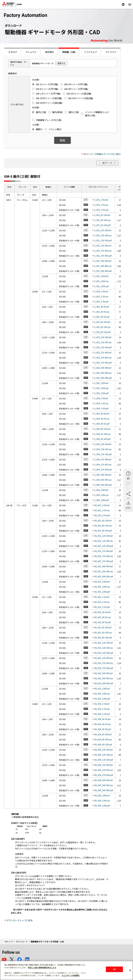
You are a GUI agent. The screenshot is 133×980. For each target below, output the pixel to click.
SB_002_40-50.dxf (102, 612)
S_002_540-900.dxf (103, 368)
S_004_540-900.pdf (103, 485)
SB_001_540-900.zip (104, 571)
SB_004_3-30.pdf (102, 714)
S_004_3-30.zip (101, 403)
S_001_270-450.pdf (103, 256)
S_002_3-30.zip (101, 296)
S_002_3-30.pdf (101, 302)
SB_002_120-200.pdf (104, 653)
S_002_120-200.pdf (103, 347)
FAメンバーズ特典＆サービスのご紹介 (102, 154)
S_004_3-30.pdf (101, 408)
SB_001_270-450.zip (104, 556)
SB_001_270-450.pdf (104, 561)
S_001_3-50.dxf (101, 200)
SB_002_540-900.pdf (104, 683)
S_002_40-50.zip (102, 312)
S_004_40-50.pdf (102, 424)
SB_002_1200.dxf (102, 689)
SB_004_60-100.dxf (103, 734)
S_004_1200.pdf (101, 500)
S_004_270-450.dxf (103, 459)
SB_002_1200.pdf (102, 699)
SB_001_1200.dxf (102, 582)
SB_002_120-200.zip (104, 648)
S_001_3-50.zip (101, 205)
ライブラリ (111, 52)
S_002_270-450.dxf (103, 353)
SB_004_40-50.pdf (103, 729)
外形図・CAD (69, 52)
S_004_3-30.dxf (101, 398)
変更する (61, 63)
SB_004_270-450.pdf (104, 775)
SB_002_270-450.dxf (103, 658)
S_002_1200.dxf (101, 383)
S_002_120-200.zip (103, 342)
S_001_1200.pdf (101, 286)
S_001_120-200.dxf (103, 230)
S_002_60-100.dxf (102, 322)
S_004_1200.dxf (101, 490)
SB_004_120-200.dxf (103, 750)
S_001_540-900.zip (103, 266)
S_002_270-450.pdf (103, 363)
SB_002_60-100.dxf (103, 627)
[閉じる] (130, 970)
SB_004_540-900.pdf (104, 790)
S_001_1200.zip (101, 281)
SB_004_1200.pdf (102, 806)
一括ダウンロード (108, 163)
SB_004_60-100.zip (103, 739)
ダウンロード (22, 942)
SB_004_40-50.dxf (102, 719)
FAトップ (9, 942)
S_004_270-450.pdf (103, 470)
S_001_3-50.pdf (101, 210)
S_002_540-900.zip (103, 373)
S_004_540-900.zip (103, 480)
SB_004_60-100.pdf (103, 744)
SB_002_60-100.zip (103, 633)
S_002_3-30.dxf (101, 291)
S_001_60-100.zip (102, 220)
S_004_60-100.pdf (102, 439)
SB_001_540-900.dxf (103, 566)
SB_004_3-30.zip (102, 709)
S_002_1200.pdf (101, 393)
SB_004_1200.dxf (102, 795)
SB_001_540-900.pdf (104, 576)
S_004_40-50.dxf (102, 414)
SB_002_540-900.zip (104, 678)
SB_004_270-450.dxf (103, 765)
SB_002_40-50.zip (102, 617)
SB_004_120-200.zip (104, 755)
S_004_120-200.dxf (103, 444)
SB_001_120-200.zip (104, 541)
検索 (62, 140)
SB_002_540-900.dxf (103, 673)
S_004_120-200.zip (103, 449)
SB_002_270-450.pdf (104, 668)
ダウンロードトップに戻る (20, 920)
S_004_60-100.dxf (102, 429)
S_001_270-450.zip (103, 251)
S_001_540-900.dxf (103, 261)
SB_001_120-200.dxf (103, 536)
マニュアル (31, 52)
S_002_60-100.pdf (102, 332)
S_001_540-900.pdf (103, 271)
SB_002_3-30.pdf (102, 607)
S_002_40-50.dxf (102, 307)
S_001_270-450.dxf (103, 246)
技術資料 (49, 52)
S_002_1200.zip (101, 388)
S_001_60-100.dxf (102, 215)
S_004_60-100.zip (102, 434)
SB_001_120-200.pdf (104, 546)
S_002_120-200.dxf (103, 337)
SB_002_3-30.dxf (102, 597)
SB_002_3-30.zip (102, 602)
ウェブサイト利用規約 (71, 975)
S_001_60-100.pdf (102, 225)
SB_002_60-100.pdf (103, 638)
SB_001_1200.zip (102, 587)
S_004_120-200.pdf (103, 454)
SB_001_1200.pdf (102, 592)
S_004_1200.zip (101, 495)
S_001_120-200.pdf (103, 240)
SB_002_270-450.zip (104, 663)
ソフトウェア (90, 52)
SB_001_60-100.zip (103, 526)
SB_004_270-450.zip (104, 770)
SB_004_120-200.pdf (104, 760)
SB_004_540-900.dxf (103, 780)
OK (114, 969)
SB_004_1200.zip (102, 801)
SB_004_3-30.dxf (102, 704)
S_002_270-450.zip (103, 358)
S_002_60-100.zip (102, 327)
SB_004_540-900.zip (104, 785)
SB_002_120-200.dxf (103, 643)
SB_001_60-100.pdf (103, 531)
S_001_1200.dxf (101, 276)
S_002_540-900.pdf (103, 378)
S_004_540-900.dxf (103, 475)
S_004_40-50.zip (102, 419)
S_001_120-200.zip (103, 235)
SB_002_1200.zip (102, 694)
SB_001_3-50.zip (102, 510)
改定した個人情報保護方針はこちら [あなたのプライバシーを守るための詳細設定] (42, 968)
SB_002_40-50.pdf (103, 622)
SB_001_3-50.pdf (102, 515)
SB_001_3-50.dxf (102, 505)
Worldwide (123, 4)
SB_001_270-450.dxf (103, 551)
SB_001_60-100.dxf (103, 521)
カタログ (13, 52)
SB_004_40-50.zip (102, 724)
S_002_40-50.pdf (102, 317)
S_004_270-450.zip (103, 464)
